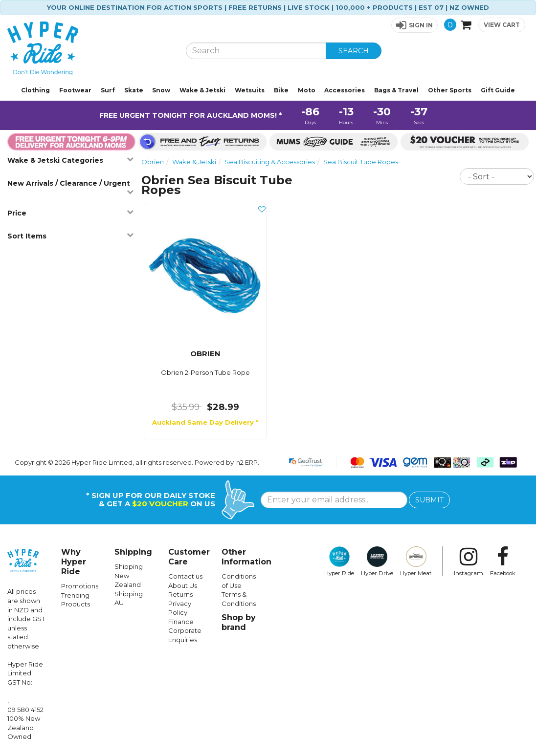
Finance (181, 622)
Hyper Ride (339, 562)
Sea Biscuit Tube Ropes (361, 162)
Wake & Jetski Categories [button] (70, 160)
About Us (183, 585)
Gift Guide (498, 90)
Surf (108, 90)
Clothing (35, 90)
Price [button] (70, 213)
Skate (134, 90)
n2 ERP (247, 462)
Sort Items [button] (70, 236)
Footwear (75, 90)
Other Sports (450, 90)
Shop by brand (239, 622)
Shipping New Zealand (129, 575)
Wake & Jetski (202, 90)
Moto (307, 90)
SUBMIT (429, 500)
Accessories (345, 90)
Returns (180, 594)
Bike (281, 90)
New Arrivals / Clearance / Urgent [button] (70, 187)
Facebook (503, 562)
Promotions (80, 586)
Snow (161, 90)
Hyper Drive (377, 562)
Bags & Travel (396, 90)
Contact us (185, 576)
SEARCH (354, 51)
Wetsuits (250, 90)
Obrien (153, 162)
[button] (414, 25)
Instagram (469, 562)
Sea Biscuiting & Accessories (270, 162)
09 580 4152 (25, 710)
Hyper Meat (416, 562)
